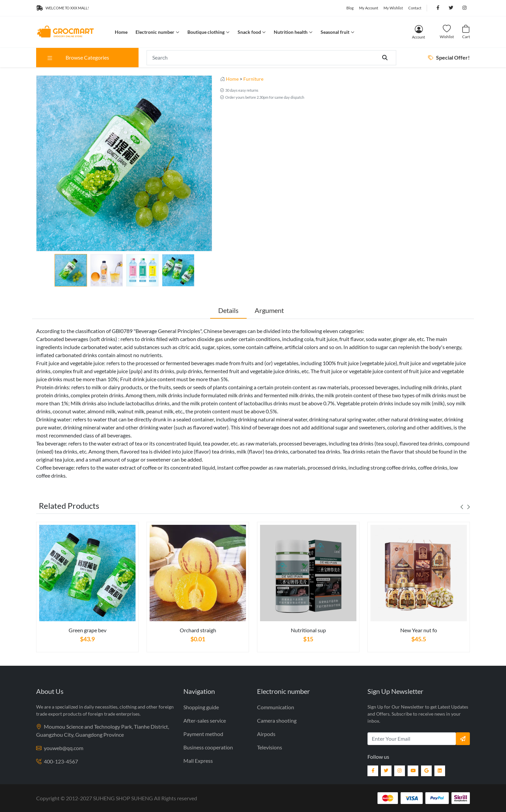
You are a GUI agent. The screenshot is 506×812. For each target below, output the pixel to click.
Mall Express (198, 761)
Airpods (266, 734)
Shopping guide (201, 707)
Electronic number (155, 32)
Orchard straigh (198, 630)
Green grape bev (88, 630)
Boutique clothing (206, 32)
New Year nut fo (419, 630)
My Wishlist (393, 8)
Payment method (203, 734)
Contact (415, 8)
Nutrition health (291, 32)
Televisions (270, 747)
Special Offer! (449, 57)
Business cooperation (208, 747)
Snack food (249, 32)
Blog (350, 8)
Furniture (253, 79)
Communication (276, 707)
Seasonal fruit (335, 32)
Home (121, 32)
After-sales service (205, 720)
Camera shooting (277, 720)
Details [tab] (228, 310)
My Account (369, 8)
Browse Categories (78, 58)
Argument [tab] (269, 310)
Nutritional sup (308, 630)
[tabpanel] (87, 590)
